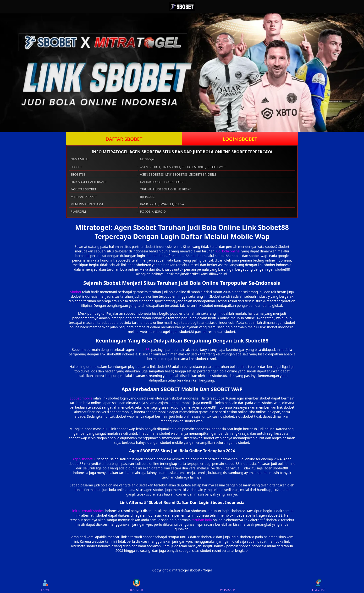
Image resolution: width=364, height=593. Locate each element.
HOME (45, 586)
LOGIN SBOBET (240, 139)
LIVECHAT (319, 586)
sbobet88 (142, 350)
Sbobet (76, 292)
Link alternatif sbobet (87, 511)
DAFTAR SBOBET (124, 139)
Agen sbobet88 (84, 459)
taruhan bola (202, 520)
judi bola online (228, 251)
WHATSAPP (227, 586)
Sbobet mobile (81, 398)
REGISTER (137, 586)
